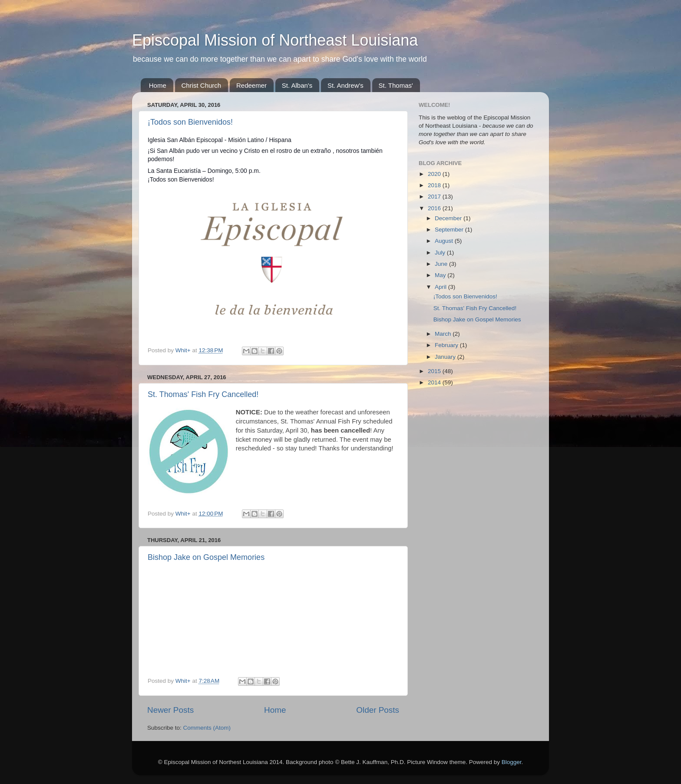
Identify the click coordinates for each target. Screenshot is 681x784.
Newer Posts (170, 710)
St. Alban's (297, 85)
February (447, 345)
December (449, 218)
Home (158, 85)
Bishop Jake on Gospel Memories (206, 557)
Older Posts (378, 710)
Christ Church (202, 85)
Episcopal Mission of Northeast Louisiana (275, 40)
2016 (435, 208)
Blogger (512, 762)
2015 (435, 371)
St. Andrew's (345, 85)
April (441, 287)
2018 (435, 185)
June (442, 264)
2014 (435, 382)
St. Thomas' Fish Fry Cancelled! (203, 394)
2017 (435, 197)
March (444, 334)
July (441, 253)
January (446, 357)
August (445, 241)
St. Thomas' (396, 85)
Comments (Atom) (207, 728)
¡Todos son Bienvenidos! (190, 122)
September (450, 230)
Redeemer (251, 85)
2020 (435, 174)
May (441, 275)
